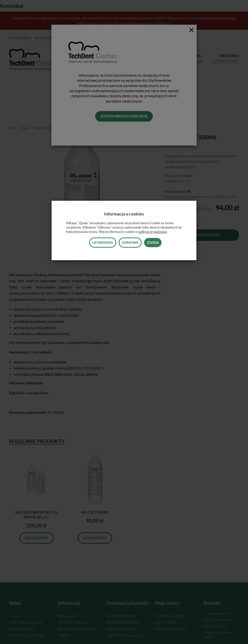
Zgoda (153, 242)
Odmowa (130, 242)
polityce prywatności (153, 232)
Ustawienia (103, 242)
